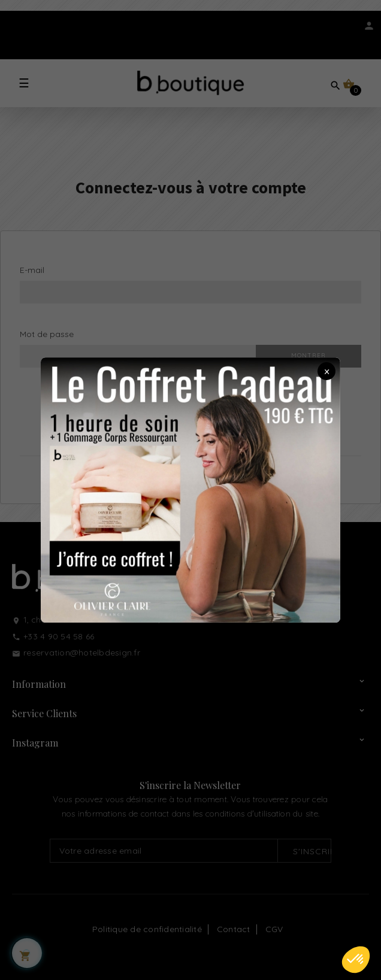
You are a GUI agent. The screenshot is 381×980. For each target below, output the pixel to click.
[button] (356, 960)
